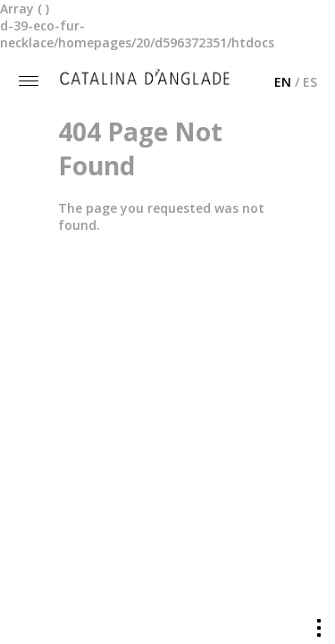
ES (310, 82)
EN (283, 82)
